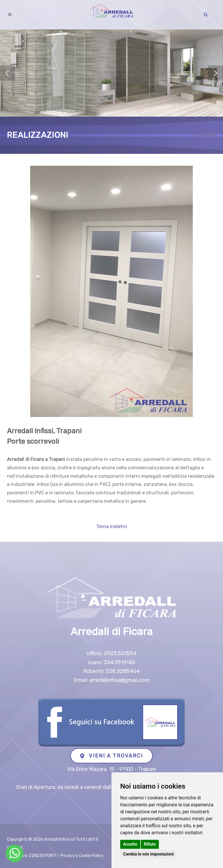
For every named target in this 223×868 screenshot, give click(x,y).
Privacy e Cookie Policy (82, 856)
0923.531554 (120, 653)
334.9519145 (119, 662)
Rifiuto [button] (150, 844)
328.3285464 (123, 671)
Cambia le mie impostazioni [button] (148, 854)
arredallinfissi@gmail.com (119, 680)
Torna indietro (204, 135)
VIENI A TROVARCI (111, 756)
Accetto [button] (130, 844)
